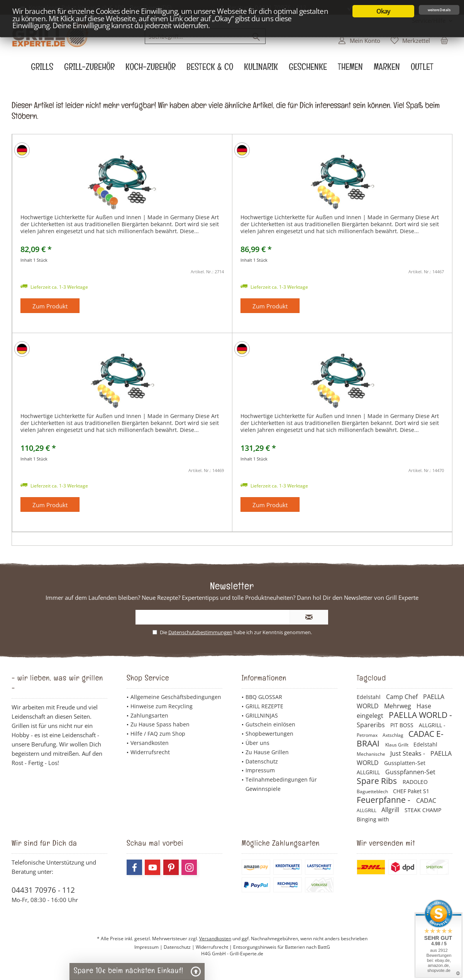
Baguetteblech (373, 791)
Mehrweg (398, 706)
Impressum (260, 770)
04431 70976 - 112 (43, 890)
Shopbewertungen (269, 734)
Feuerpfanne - (384, 800)
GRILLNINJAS (262, 715)
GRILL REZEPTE (264, 706)
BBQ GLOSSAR (264, 697)
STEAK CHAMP (423, 810)
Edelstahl (369, 697)
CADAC (426, 801)
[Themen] (350, 69)
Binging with (373, 819)
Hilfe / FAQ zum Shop (158, 734)
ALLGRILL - (432, 725)
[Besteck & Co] (210, 69)
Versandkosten (150, 743)
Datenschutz (262, 761)
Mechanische (372, 754)
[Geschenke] (308, 69)
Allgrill (391, 810)
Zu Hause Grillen (267, 752)
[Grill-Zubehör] (89, 69)
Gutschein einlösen (270, 724)
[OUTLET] (422, 69)
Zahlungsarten (149, 715)
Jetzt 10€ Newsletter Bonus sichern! (404, 7)
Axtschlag (394, 735)
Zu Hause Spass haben (160, 724)
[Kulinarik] (261, 69)
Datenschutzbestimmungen (200, 632)
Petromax (368, 735)
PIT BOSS (403, 725)
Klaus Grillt (397, 745)
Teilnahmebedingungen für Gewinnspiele (281, 784)
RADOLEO (415, 782)
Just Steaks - (408, 753)
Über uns (257, 743)
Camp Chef (403, 697)
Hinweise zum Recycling (162, 706)
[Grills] (42, 69)
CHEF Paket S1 (411, 791)
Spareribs (372, 725)
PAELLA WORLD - (420, 715)
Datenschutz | (180, 947)
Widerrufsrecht (150, 752)
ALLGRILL (369, 772)
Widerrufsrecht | (214, 947)
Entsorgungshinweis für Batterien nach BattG (282, 947)
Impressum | (149, 947)
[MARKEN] (387, 69)
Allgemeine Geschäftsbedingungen (176, 697)
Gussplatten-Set (405, 763)
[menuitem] (429, 21)
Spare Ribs (378, 781)
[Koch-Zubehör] (151, 69)
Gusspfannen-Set (410, 772)
